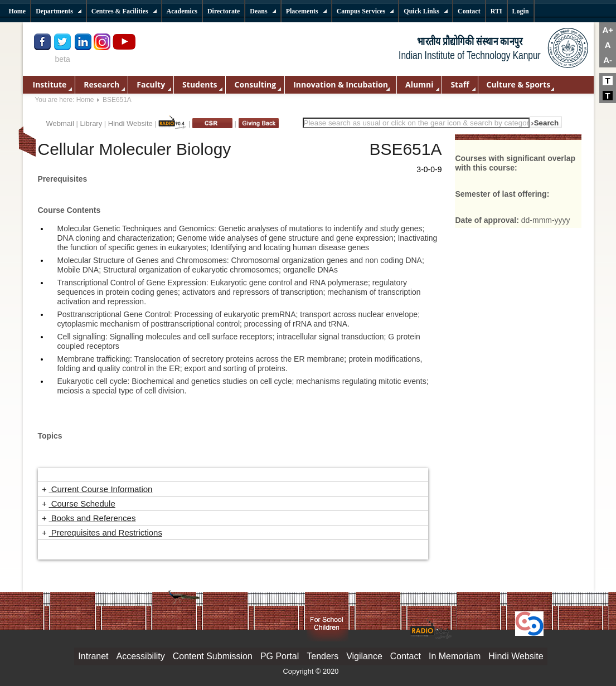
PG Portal (280, 656)
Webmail (60, 123)
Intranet (93, 656)
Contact (406, 656)
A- (608, 60)
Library (91, 123)
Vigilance (364, 656)
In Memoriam (455, 656)
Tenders (322, 656)
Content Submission (213, 656)
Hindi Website (130, 123)
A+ (608, 30)
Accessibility (141, 656)
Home (85, 100)
